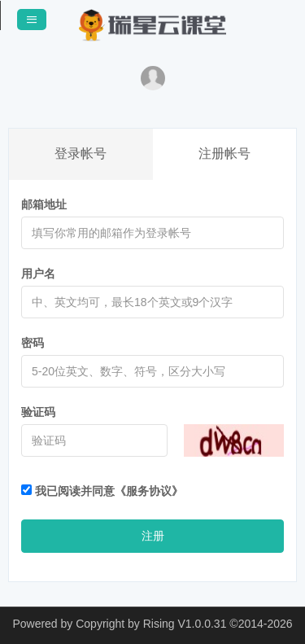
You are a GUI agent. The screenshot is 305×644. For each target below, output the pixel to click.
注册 (153, 536)
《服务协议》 (149, 491)
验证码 (38, 412)
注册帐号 (224, 153)
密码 (33, 343)
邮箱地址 (44, 204)
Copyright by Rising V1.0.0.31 (151, 624)
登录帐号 (81, 153)
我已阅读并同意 (102, 491)
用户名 (38, 274)
